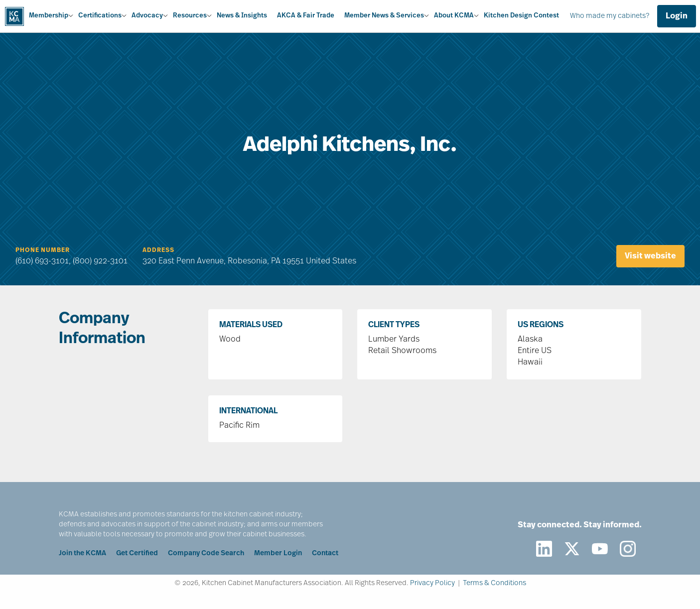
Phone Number (43, 250)
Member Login (278, 553)
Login (677, 16)
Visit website (650, 256)
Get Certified (137, 553)
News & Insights (242, 16)
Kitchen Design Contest (521, 16)
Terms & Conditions (494, 583)
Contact (325, 553)
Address (158, 250)
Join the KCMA (82, 553)
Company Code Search (206, 553)
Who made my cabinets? (610, 16)
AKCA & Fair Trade (306, 16)
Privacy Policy (432, 583)
